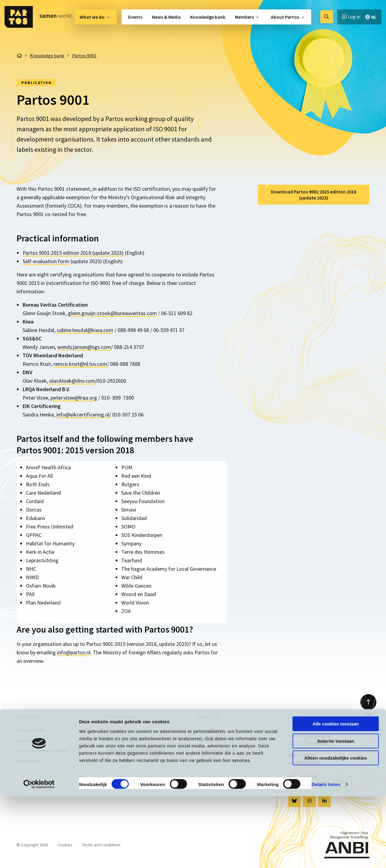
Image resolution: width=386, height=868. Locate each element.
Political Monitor (125, 740)
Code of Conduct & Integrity (136, 751)
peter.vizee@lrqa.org (74, 398)
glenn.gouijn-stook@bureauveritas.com (112, 313)
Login (113, 730)
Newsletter (28, 761)
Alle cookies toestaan (335, 795)
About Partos (285, 17)
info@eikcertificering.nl (83, 415)
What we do (92, 17)
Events (135, 17)
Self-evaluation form (46, 261)
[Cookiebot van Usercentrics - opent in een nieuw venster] (39, 856)
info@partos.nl (74, 652)
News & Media (166, 17)
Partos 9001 (119, 761)
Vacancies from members (43, 751)
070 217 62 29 (301, 755)
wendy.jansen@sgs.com (84, 347)
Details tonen (326, 856)
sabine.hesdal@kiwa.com (85, 330)
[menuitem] (96, 17)
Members (244, 17)
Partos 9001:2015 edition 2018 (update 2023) (73, 253)
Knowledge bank (208, 17)
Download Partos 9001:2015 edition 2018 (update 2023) (313, 195)
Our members (212, 740)
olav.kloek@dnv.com (72, 381)
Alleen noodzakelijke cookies (336, 830)
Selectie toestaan (336, 813)
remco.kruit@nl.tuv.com (80, 364)
